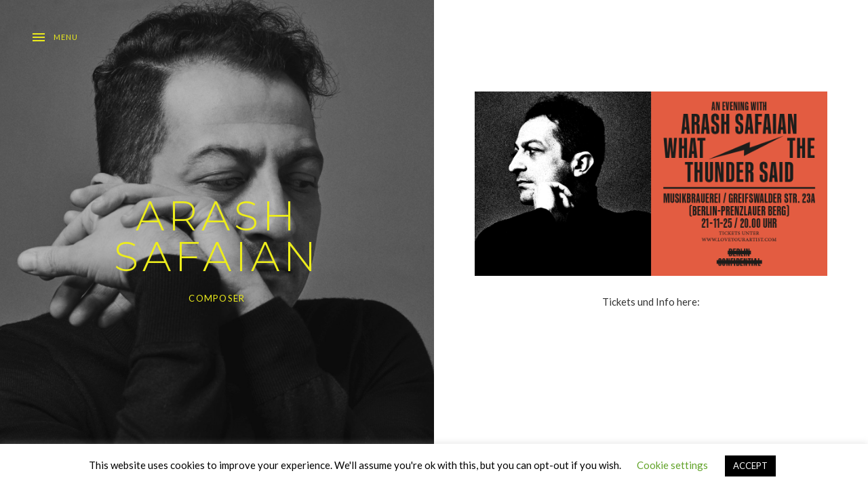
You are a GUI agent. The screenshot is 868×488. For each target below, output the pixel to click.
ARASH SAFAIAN (217, 236)
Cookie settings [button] (672, 465)
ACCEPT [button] (750, 466)
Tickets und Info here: (651, 302)
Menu (66, 37)
